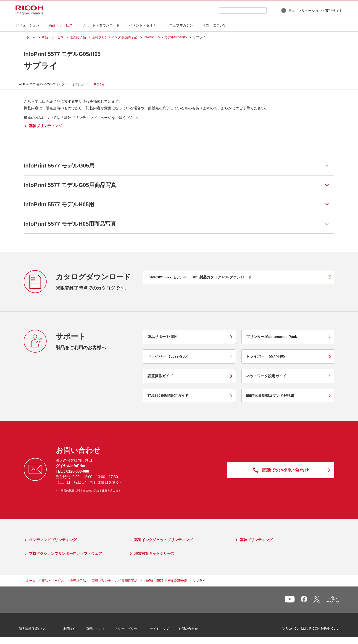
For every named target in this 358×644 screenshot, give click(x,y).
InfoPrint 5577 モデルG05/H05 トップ (47, 84)
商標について (103, 630)
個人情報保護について (42, 630)
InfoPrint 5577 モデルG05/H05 (165, 37)
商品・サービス (53, 37)
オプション (84, 84)
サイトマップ (167, 630)
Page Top (325, 603)
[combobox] (232, 10)
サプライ (104, 84)
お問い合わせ (195, 630)
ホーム (31, 37)
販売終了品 (78, 37)
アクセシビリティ (135, 630)
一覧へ (308, 602)
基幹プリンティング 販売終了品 (115, 37)
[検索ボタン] (260, 10)
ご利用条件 (76, 630)
